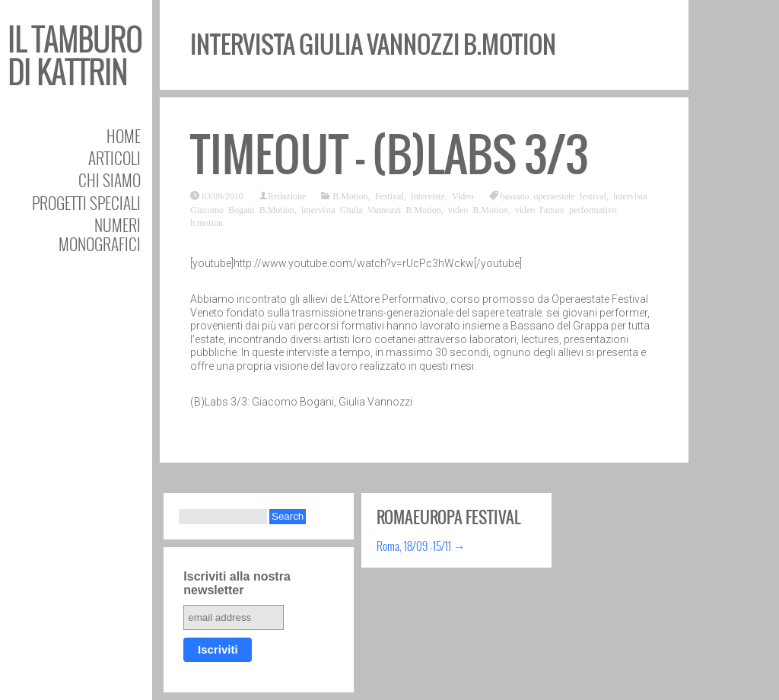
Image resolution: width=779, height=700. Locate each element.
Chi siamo (110, 180)
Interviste (428, 196)
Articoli (114, 158)
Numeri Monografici (100, 234)
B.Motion (350, 196)
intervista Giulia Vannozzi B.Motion (371, 209)
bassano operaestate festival (553, 196)
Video (463, 196)
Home (124, 136)
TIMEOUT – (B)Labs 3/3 (389, 155)
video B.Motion (478, 209)
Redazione (287, 196)
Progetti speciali (86, 203)
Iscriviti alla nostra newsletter (237, 583)
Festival (389, 196)
